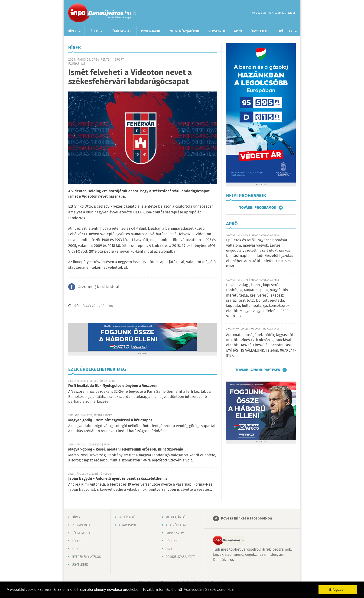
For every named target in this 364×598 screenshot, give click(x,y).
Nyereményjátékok (184, 31)
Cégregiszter (121, 31)
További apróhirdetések (258, 370)
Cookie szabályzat (180, 557)
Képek (93, 31)
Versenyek (217, 31)
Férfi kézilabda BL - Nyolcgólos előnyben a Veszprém (113, 386)
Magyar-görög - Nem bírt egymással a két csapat (110, 420)
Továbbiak (284, 31)
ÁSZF (169, 549)
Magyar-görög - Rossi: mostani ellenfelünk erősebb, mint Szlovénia (126, 449)
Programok (151, 31)
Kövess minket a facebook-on (246, 518)
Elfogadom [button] (338, 590)
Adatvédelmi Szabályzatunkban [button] (210, 590)
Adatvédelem (176, 525)
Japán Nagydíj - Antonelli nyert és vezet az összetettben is (118, 479)
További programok (258, 208)
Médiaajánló (175, 517)
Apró (238, 31)
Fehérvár (90, 306)
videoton (106, 306)
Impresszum (175, 533)
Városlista (135, 13)
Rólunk (172, 541)
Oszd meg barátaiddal (98, 287)
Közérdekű (127, 517)
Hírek (72, 31)
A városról (128, 525)
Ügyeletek (259, 31)
